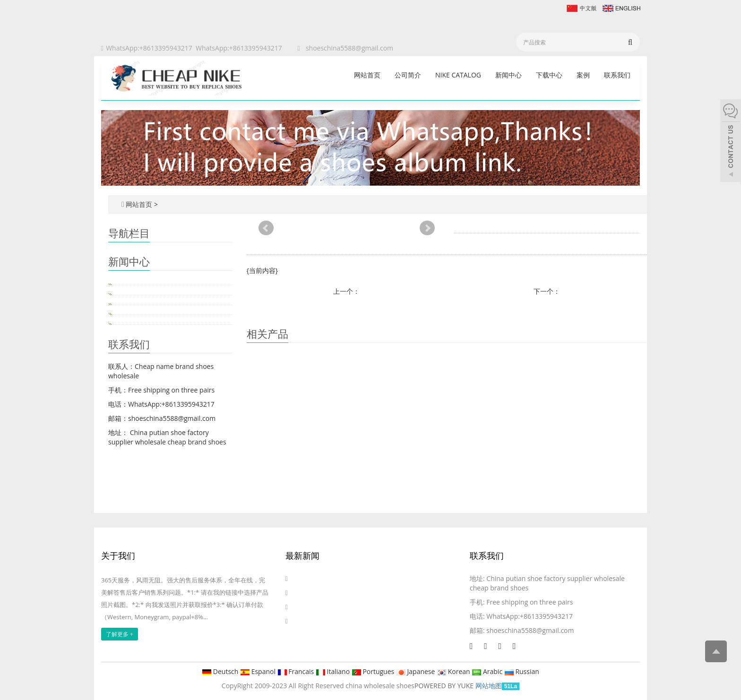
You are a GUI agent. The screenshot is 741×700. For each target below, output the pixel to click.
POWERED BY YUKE (445, 686)
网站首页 (367, 75)
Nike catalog (458, 75)
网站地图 (489, 686)
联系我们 (617, 75)
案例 (583, 75)
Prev (266, 228)
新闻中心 (508, 75)
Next (427, 228)
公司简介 (408, 75)
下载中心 (549, 75)
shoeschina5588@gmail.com (349, 48)
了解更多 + (120, 634)
